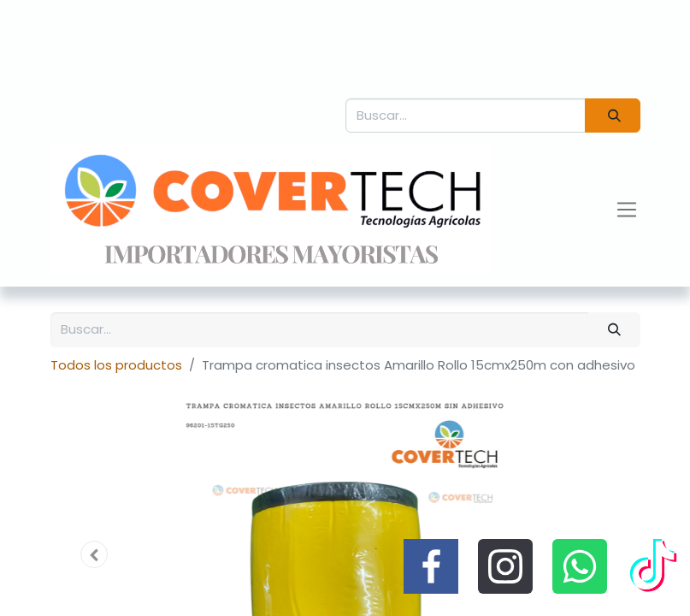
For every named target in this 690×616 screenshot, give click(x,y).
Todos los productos (116, 365)
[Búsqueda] (612, 116)
